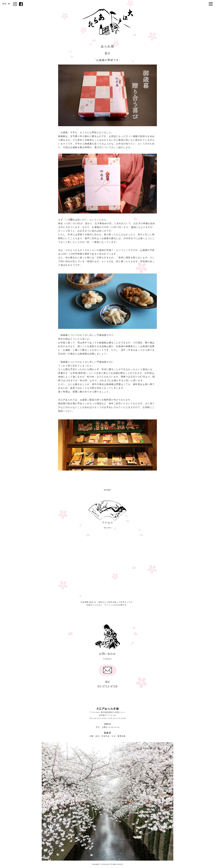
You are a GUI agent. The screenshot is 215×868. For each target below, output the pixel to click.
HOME (107, 490)
